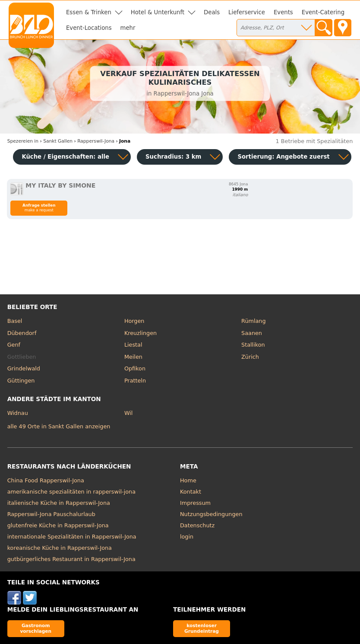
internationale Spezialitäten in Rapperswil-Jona (72, 537)
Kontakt (191, 492)
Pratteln (135, 381)
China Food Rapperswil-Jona (46, 480)
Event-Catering (323, 12)
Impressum (195, 503)
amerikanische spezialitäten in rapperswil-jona (71, 492)
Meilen (133, 357)
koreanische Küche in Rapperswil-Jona (60, 548)
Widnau (18, 413)
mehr (128, 28)
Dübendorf (22, 333)
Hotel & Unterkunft (158, 12)
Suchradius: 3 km (173, 157)
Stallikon (253, 345)
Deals (212, 12)
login (187, 537)
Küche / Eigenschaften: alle (65, 157)
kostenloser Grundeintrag (202, 628)
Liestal (133, 345)
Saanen (252, 333)
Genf (14, 345)
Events (283, 12)
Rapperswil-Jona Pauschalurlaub (51, 514)
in (23, 141)
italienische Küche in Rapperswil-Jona (59, 503)
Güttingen (21, 381)
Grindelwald (24, 368)
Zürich (250, 357)
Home (188, 480)
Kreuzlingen (141, 333)
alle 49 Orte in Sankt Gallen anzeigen (59, 426)
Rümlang (253, 321)
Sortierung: (283, 157)
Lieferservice (247, 12)
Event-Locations (89, 28)
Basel (15, 321)
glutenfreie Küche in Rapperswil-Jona (58, 525)
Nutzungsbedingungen (211, 514)
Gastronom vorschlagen (36, 628)
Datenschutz (197, 525)
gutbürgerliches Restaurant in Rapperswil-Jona (71, 559)
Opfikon (135, 368)
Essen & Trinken (89, 12)
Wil (128, 413)
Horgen (134, 321)
